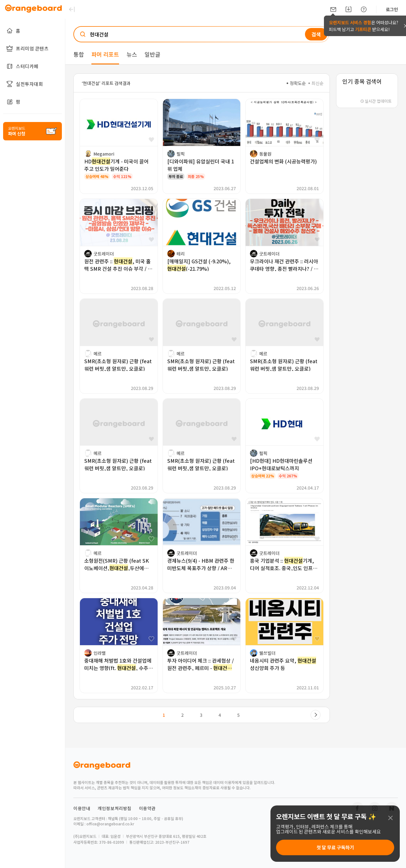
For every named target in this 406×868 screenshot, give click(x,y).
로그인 (392, 9)
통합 (79, 54)
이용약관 (147, 808)
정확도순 (296, 83)
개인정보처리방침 (115, 808)
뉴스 (132, 54)
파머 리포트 (105, 54)
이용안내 (82, 808)
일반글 (152, 54)
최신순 (316, 83)
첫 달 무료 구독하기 (335, 847)
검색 (316, 34)
